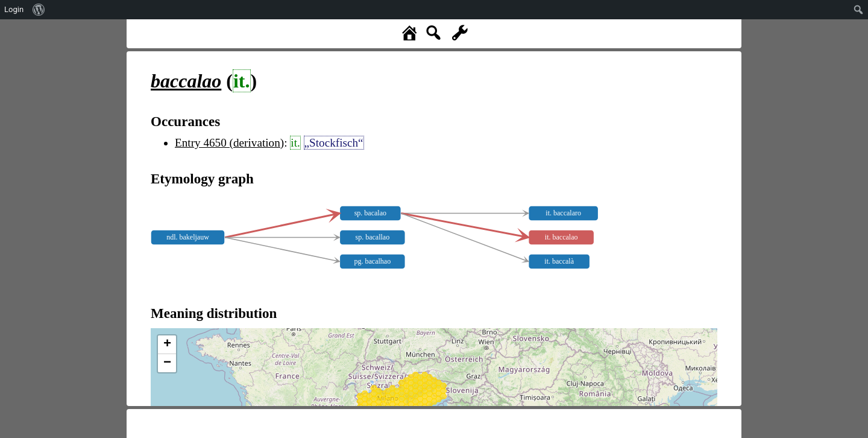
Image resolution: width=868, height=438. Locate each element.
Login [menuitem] (14, 9)
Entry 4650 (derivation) (229, 143)
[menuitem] (39, 10)
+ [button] (167, 344)
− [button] (167, 363)
